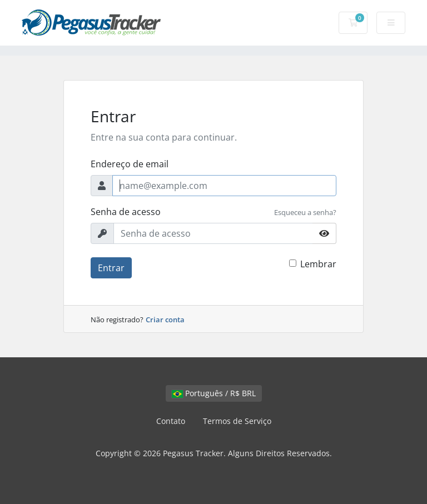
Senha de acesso (126, 212)
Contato (171, 421)
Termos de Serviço (237, 421)
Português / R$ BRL (214, 393)
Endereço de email (130, 164)
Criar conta (165, 320)
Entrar (111, 268)
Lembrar (318, 264)
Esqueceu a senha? (305, 212)
